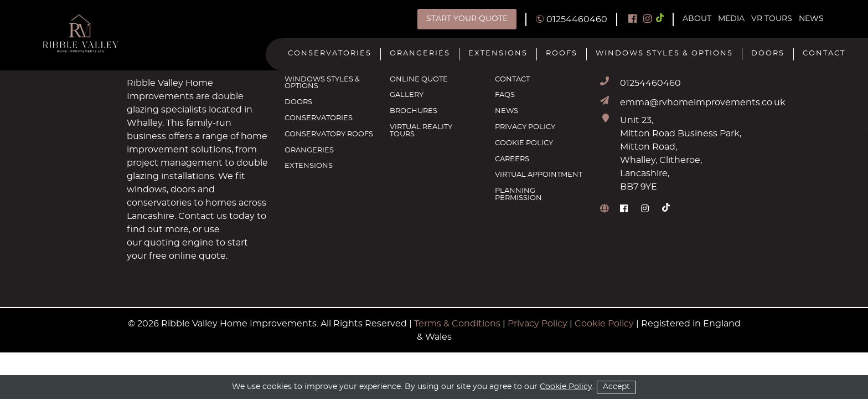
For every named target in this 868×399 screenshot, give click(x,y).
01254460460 (650, 83)
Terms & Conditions (457, 324)
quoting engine (178, 243)
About (697, 19)
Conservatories (330, 54)
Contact (824, 54)
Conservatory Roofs (329, 135)
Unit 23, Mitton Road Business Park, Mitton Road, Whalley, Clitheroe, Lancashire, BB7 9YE (681, 154)
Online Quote (419, 80)
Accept (616, 387)
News (811, 19)
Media (731, 19)
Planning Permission (518, 195)
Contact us (203, 216)
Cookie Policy (524, 144)
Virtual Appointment (539, 175)
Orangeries (420, 54)
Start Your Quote (467, 19)
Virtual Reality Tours (421, 131)
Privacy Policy (525, 127)
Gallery (407, 95)
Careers (512, 160)
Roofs (562, 54)
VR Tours (772, 19)
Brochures (414, 111)
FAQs (505, 95)
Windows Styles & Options (664, 54)
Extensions (498, 54)
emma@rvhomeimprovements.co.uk (703, 103)
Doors (768, 54)
